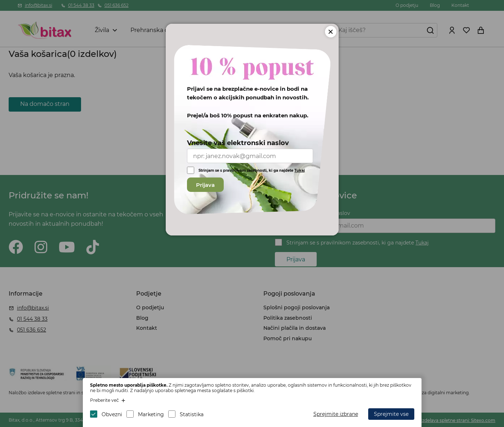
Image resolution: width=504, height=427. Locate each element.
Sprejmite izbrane (336, 414)
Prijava (205, 185)
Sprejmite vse (391, 414)
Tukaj (300, 170)
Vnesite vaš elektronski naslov (238, 143)
